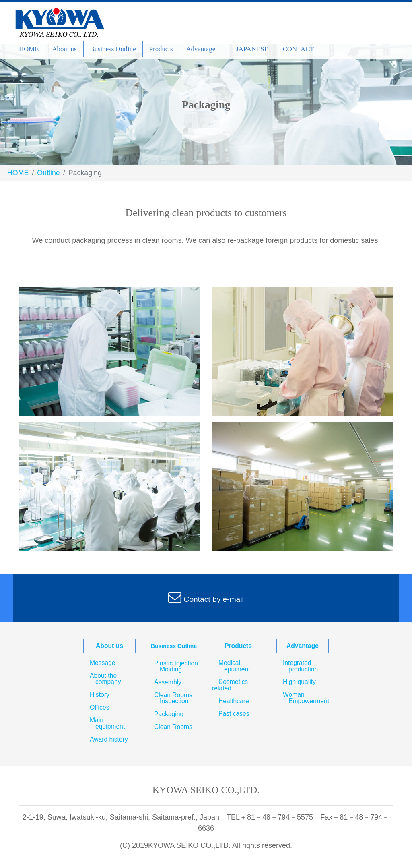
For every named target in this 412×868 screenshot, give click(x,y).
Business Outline (113, 49)
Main (109, 723)
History (100, 695)
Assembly (168, 682)
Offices (100, 708)
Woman (303, 698)
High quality (299, 682)
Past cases (234, 714)
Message (103, 663)
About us (64, 49)
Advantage (201, 49)
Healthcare (234, 701)
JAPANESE (252, 49)
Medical (237, 666)
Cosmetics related (230, 685)
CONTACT (299, 49)
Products (161, 49)
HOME (29, 49)
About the (102, 679)
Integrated (303, 666)
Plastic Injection (173, 666)
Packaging (169, 714)
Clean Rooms (170, 698)
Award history (109, 740)
